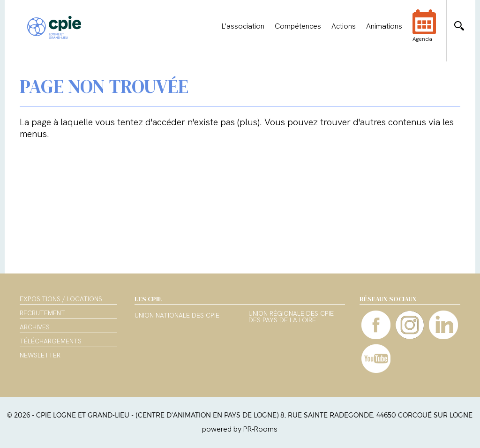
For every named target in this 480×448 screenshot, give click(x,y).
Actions (344, 26)
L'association (243, 26)
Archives (35, 327)
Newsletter (40, 355)
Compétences (298, 26)
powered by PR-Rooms (240, 429)
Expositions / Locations (61, 299)
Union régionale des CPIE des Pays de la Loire (291, 317)
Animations (384, 26)
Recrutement (42, 313)
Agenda (424, 32)
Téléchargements (51, 341)
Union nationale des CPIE (177, 316)
